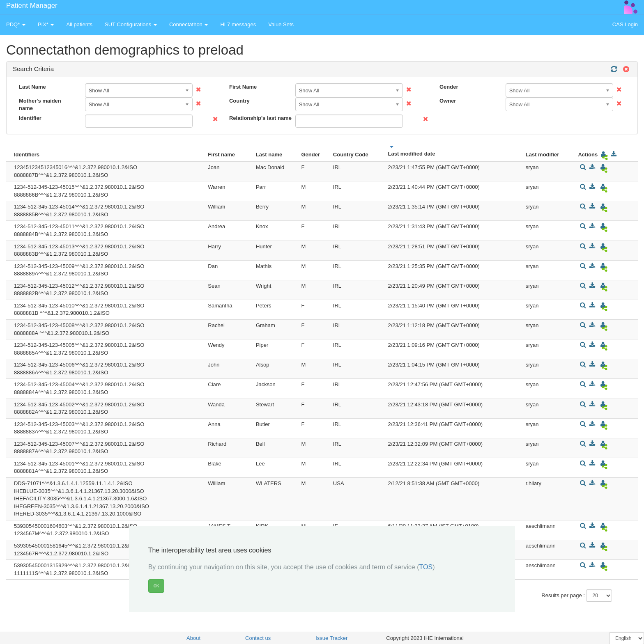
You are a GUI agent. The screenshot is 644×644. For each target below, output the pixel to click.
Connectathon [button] (189, 24)
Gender (449, 87)
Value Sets (281, 24)
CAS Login (625, 24)
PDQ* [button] (16, 24)
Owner (448, 101)
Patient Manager (32, 6)
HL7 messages (238, 24)
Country (239, 101)
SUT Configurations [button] (131, 24)
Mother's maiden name (40, 105)
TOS (426, 567)
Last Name (32, 87)
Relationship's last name (259, 118)
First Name (243, 87)
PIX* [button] (46, 24)
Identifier (30, 118)
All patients (79, 24)
